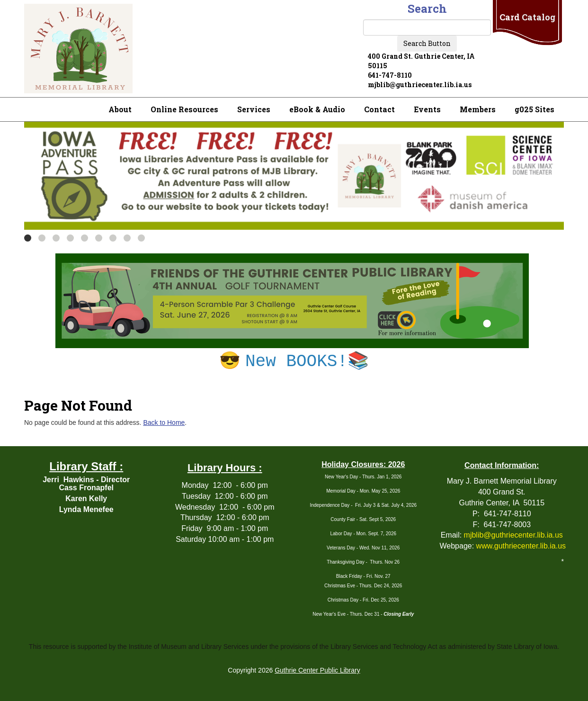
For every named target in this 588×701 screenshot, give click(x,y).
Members (478, 109)
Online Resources (184, 109)
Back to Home (164, 422)
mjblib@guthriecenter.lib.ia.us (513, 535)
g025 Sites (535, 109)
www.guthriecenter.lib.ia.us (521, 546)
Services (254, 109)
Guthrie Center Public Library (317, 670)
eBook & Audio (317, 109)
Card (527, 17)
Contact (379, 109)
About (120, 109)
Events (427, 109)
